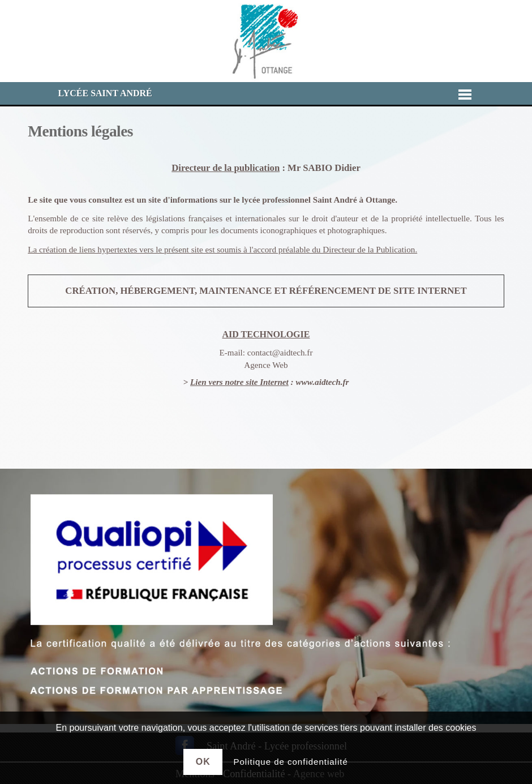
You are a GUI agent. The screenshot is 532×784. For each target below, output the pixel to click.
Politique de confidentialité (290, 762)
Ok (203, 762)
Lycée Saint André (105, 93)
